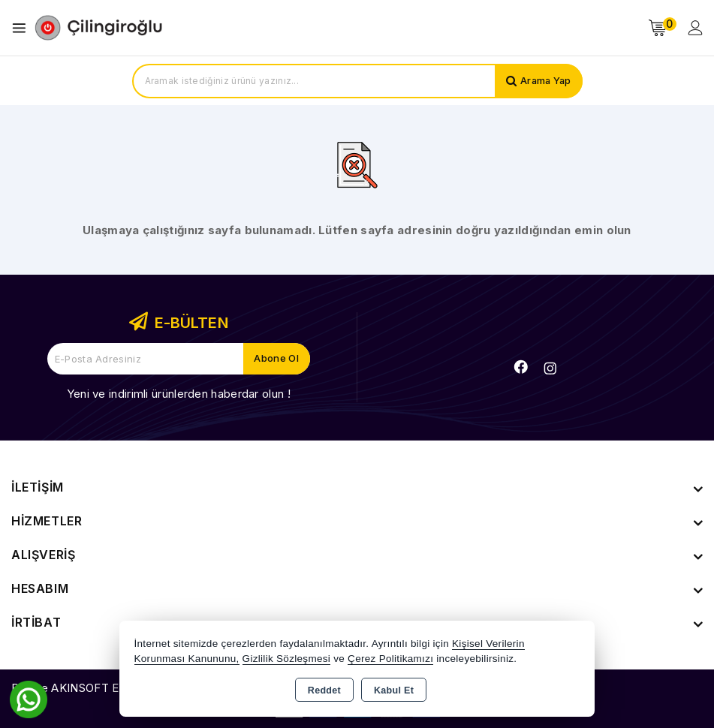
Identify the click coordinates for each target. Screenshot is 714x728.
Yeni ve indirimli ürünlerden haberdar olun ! (179, 394)
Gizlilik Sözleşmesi (286, 659)
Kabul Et (394, 690)
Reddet (324, 690)
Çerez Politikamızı (390, 659)
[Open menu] (23, 28)
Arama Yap (545, 81)
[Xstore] (98, 28)
